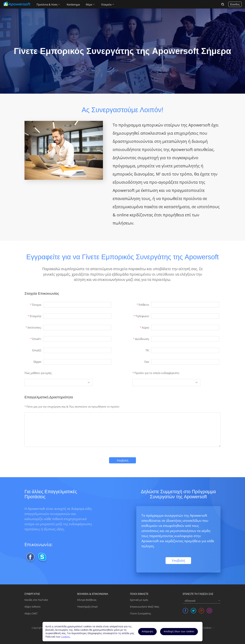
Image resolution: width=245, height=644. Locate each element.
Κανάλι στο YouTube (36, 600)
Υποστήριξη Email (87, 607)
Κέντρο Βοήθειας (87, 600)
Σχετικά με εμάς (139, 600)
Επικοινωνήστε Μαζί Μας (145, 607)
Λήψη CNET (31, 613)
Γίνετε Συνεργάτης (141, 613)
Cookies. (66, 637)
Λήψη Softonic (33, 607)
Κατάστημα (73, 4)
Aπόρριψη (147, 631)
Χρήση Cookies (203, 628)
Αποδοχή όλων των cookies (179, 631)
